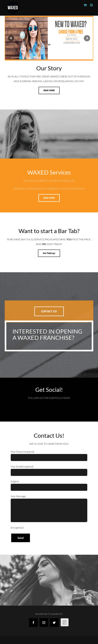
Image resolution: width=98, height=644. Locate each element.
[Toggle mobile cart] (85, 5)
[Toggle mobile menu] (92, 5)
